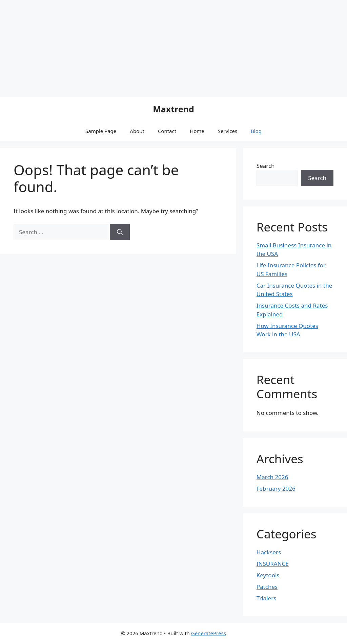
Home (197, 131)
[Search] (120, 232)
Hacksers (269, 552)
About (137, 131)
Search (266, 166)
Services (228, 131)
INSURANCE (273, 564)
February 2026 (276, 488)
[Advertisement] (57, 47)
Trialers (267, 598)
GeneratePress (209, 633)
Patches (267, 587)
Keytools (268, 575)
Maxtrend (173, 109)
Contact (167, 131)
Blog (256, 131)
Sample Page (101, 131)
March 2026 (272, 477)
